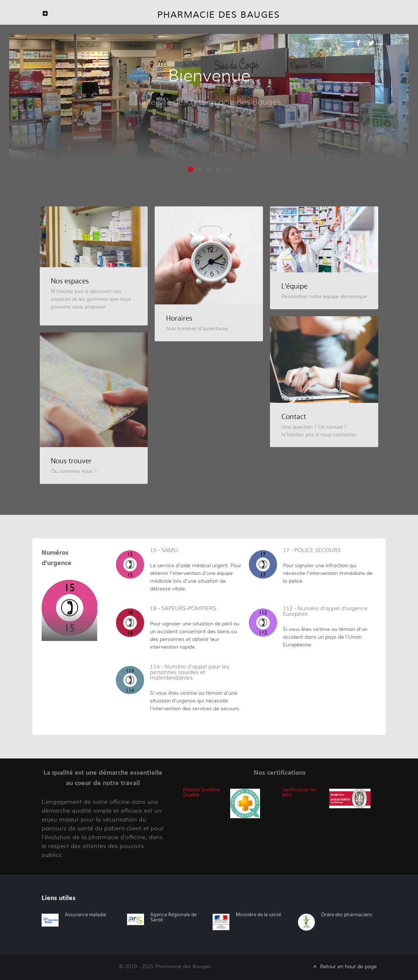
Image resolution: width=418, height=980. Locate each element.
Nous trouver (71, 461)
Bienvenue (209, 76)
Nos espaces (70, 281)
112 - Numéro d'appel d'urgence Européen (325, 611)
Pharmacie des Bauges (219, 15)
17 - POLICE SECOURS (312, 550)
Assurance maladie (85, 915)
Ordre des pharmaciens (347, 915)
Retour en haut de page (344, 967)
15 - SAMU (164, 550)
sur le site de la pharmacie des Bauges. (209, 102)
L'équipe (294, 286)
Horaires (179, 318)
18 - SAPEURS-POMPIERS (183, 609)
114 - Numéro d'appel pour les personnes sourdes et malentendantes (189, 672)
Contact (294, 417)
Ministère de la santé (258, 915)
